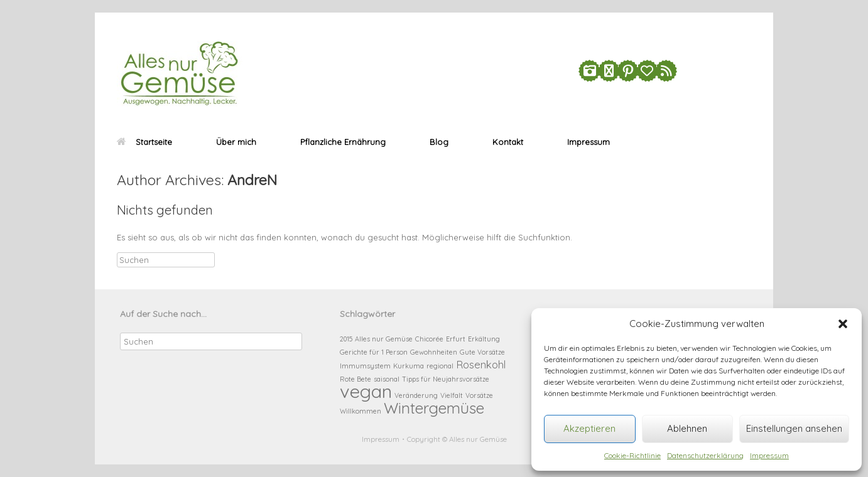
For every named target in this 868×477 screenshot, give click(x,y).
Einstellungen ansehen (794, 428)
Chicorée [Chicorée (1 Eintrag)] (429, 339)
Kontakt (508, 142)
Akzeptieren (589, 428)
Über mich (236, 142)
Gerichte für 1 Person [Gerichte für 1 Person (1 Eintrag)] (374, 352)
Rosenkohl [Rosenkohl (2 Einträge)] (481, 364)
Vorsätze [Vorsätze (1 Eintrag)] (479, 395)
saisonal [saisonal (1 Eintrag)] (387, 379)
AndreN (252, 180)
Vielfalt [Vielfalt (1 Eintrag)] (452, 395)
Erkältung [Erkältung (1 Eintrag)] (484, 339)
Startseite (144, 142)
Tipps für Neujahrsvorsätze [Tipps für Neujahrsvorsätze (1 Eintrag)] (446, 379)
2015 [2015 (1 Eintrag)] (346, 339)
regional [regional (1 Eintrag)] (440, 366)
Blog (439, 142)
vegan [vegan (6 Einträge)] (366, 391)
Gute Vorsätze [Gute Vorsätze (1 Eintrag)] (482, 352)
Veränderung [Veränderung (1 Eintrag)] (416, 395)
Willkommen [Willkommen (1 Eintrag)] (361, 411)
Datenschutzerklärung (705, 455)
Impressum (769, 455)
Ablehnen (687, 428)
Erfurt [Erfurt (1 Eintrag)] (456, 339)
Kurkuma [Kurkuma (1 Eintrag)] (409, 366)
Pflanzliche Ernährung (343, 142)
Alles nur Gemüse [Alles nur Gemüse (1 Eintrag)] (384, 339)
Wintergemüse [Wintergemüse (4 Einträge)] (434, 408)
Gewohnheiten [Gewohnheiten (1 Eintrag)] (434, 352)
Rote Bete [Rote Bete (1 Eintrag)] (355, 379)
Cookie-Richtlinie (632, 455)
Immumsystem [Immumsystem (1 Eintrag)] (365, 366)
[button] (843, 324)
